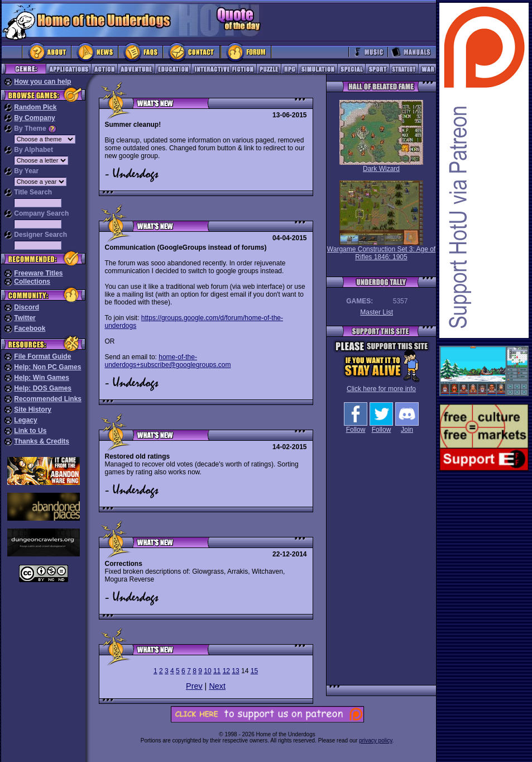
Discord (27, 307)
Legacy (25, 420)
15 (254, 671)
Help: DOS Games (43, 388)
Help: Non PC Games (47, 367)
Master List (377, 312)
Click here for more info (381, 389)
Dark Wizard (381, 136)
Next (217, 686)
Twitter (25, 318)
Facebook (30, 328)
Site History (33, 409)
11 (217, 671)
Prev (194, 686)
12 (226, 671)
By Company (34, 118)
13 (235, 671)
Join (407, 427)
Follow (356, 427)
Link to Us (30, 431)
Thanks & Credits (42, 441)
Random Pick (35, 107)
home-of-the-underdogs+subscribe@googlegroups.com (168, 361)
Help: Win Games (42, 378)
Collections (32, 282)
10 (207, 671)
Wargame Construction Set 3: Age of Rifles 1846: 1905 (381, 221)
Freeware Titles (38, 273)
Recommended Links (48, 399)
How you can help (42, 82)
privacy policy (375, 740)
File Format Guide (42, 356)
